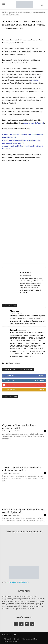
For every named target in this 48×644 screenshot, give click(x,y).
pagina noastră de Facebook (33, 123)
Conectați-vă (40, 380)
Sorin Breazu (11, 28)
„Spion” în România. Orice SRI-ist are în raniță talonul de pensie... (21, 469)
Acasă (4, 13)
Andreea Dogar (7, 431)
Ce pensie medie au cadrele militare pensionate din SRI (19, 427)
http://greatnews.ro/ (25, 276)
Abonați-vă (40, 385)
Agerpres (35, 80)
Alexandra (15, 311)
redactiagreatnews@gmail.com (18, 582)
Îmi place (41, 376)
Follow (42, 390)
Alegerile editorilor (13, 13)
